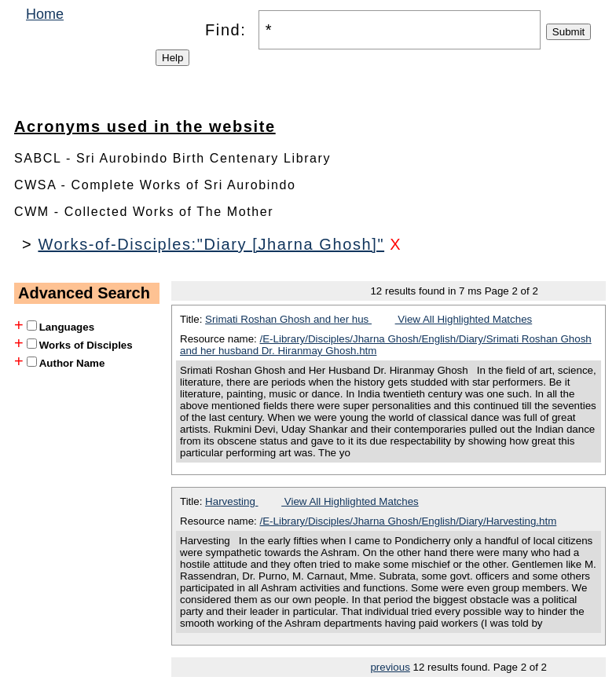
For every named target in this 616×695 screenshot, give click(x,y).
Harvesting (231, 501)
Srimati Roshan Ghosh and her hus (288, 319)
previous (390, 667)
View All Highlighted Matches (464, 319)
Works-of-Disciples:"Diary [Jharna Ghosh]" (211, 244)
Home (45, 14)
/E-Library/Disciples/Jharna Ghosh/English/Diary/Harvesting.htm (409, 521)
